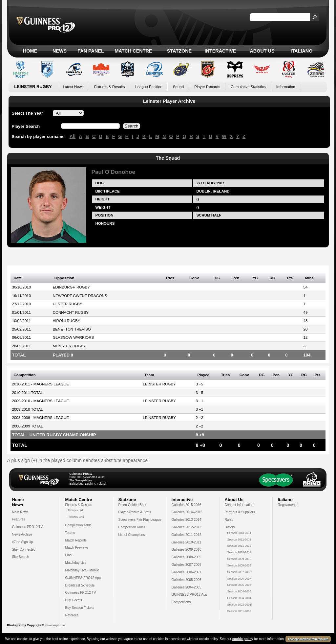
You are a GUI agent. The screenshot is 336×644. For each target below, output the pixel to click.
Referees (72, 615)
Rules (229, 520)
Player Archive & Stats (135, 512)
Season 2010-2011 (239, 552)
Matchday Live (76, 563)
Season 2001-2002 (239, 611)
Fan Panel (91, 51)
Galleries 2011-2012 (187, 535)
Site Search (21, 557)
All (73, 136)
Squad (178, 87)
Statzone (179, 51)
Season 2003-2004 (239, 598)
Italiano (302, 51)
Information (286, 87)
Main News (20, 512)
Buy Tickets (74, 600)
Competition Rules (132, 527)
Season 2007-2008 (239, 572)
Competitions (181, 602)
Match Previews (77, 548)
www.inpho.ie (55, 625)
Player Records (207, 87)
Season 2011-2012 (239, 546)
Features (19, 519)
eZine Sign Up (23, 542)
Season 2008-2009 (239, 565)
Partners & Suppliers (240, 512)
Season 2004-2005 (239, 591)
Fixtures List (76, 510)
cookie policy (243, 639)
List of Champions (132, 535)
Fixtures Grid (76, 517)
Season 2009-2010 (239, 559)
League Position (149, 87)
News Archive (22, 534)
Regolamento (288, 505)
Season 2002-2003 (239, 605)
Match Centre (133, 51)
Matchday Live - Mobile (82, 570)
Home (30, 51)
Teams (70, 533)
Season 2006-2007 (239, 579)
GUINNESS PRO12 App (83, 578)
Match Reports (76, 540)
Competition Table (79, 525)
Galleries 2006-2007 (187, 572)
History (230, 527)
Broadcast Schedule (80, 585)
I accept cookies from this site (308, 639)
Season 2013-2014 (239, 533)
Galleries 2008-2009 (187, 557)
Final (69, 555)
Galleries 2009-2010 (187, 550)
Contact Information (239, 505)
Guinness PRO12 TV (28, 527)
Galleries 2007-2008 (187, 565)
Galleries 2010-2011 (187, 542)
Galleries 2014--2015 (187, 512)
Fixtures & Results (109, 87)
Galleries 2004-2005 (187, 587)
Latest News (73, 87)
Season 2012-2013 (239, 540)
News (60, 51)
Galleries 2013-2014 (187, 520)
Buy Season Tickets (80, 608)
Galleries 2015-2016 (187, 505)
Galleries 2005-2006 (187, 580)
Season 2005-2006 (239, 585)
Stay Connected (24, 550)
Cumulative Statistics (248, 87)
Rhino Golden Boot (132, 505)
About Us (262, 51)
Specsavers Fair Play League (140, 520)
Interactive (220, 51)
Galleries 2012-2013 (187, 527)
